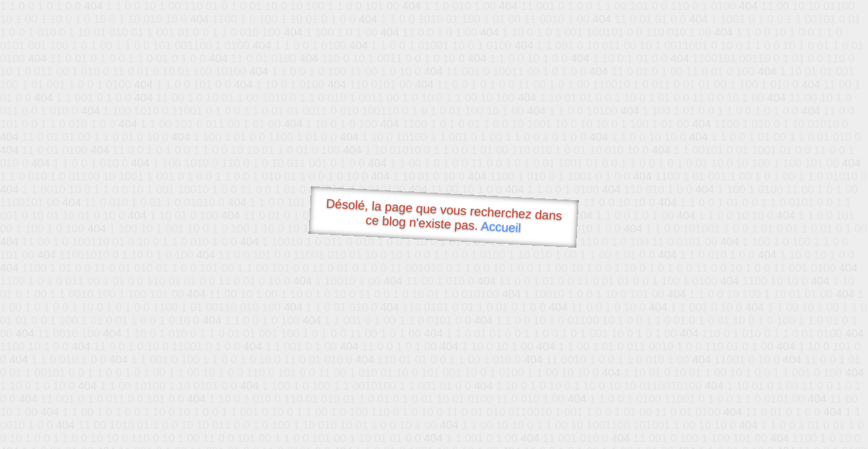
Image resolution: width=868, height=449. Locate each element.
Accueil (501, 227)
